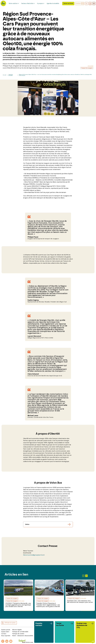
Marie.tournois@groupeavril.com (34, 555)
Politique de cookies (18, 634)
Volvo (27, 524)
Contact (4, 634)
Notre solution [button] (13, 3)
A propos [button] (40, 3)
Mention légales (17, 630)
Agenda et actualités (53, 3)
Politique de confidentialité (20, 632)
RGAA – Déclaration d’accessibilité (23, 636)
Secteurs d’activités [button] (27, 3)
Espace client (5, 632)
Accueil (4, 75)
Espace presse (6, 630)
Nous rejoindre (6, 636)
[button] (86, 3)
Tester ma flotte (68, 3)
